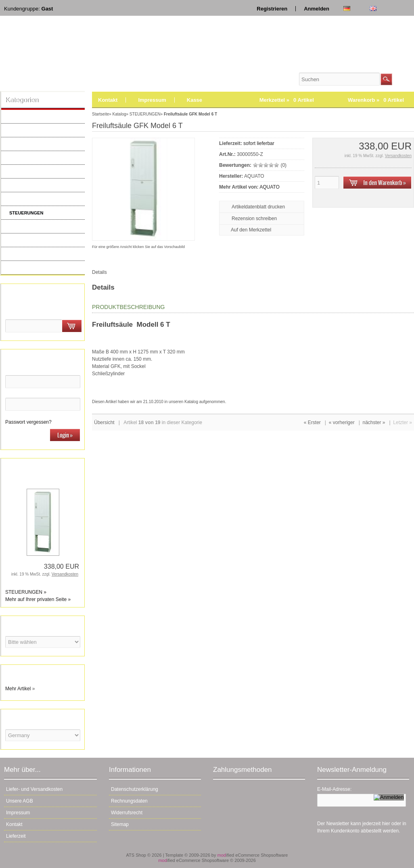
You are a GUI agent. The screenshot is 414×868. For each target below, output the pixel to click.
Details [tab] (99, 272)
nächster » (374, 422)
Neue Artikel (21, 268)
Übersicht (104, 422)
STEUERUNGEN (26, 213)
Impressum (152, 100)
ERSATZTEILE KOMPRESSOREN (44, 185)
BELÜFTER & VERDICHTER (38, 158)
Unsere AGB (20, 801)
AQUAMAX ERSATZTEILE (36, 130)
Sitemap (120, 824)
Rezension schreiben (254, 219)
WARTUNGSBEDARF (31, 254)
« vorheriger (342, 422)
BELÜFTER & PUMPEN (33, 144)
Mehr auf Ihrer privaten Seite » (38, 599)
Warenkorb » (376, 100)
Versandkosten (65, 574)
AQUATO (270, 187)
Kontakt (108, 100)
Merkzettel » (287, 100)
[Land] (43, 735)
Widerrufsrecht (127, 813)
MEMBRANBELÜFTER (32, 172)
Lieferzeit (16, 836)
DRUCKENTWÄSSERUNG (36, 227)
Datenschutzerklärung (135, 789)
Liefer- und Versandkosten (34, 789)
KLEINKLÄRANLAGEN (32, 240)
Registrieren (272, 9)
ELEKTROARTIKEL (29, 199)
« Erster (312, 422)
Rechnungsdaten (129, 801)
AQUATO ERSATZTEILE (34, 117)
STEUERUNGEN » (26, 592)
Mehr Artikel (18, 689)
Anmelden (317, 9)
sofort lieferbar (259, 143)
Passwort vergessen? (28, 422)
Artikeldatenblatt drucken (258, 207)
